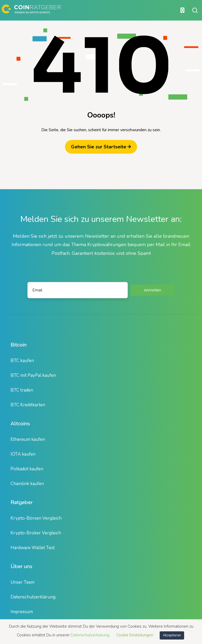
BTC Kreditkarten (28, 405)
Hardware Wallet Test (33, 548)
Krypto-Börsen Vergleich (36, 518)
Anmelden (153, 290)
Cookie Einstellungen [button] (135, 635)
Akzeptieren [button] (172, 635)
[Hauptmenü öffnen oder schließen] (94, 10)
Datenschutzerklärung (33, 597)
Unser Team (22, 582)
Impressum (22, 612)
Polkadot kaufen (27, 469)
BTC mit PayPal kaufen (33, 375)
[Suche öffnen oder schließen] (195, 10)
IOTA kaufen (23, 454)
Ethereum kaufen (28, 439)
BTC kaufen (22, 361)
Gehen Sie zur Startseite (101, 147)
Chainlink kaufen (27, 484)
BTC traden (22, 390)
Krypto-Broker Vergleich (36, 533)
